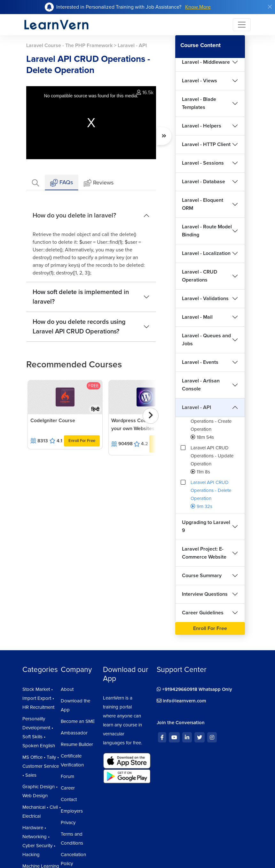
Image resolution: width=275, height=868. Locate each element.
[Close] (270, 7)
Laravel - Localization (206, 253)
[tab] (35, 182)
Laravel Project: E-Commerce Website (204, 553)
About (67, 689)
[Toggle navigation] (242, 25)
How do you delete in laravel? (74, 216)
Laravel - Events (200, 362)
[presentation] (151, 416)
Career (68, 788)
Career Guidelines (203, 613)
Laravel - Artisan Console (201, 385)
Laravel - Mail (197, 317)
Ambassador (74, 733)
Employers (72, 811)
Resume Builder (77, 744)
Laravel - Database (204, 182)
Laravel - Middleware (206, 62)
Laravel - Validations (205, 299)
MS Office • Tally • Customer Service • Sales (41, 766)
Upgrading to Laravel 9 (206, 526)
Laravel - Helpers (202, 126)
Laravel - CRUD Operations (200, 276)
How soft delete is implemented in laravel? (81, 297)
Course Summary (202, 576)
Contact (69, 799)
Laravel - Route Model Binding (207, 231)
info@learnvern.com (181, 701)
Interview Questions (205, 594)
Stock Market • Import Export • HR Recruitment (38, 698)
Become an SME (78, 721)
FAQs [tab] (62, 183)
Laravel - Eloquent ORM (203, 204)
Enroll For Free (82, 441)
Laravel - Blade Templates (199, 103)
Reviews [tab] (99, 183)
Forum (67, 776)
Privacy (68, 823)
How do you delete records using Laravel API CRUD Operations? (79, 327)
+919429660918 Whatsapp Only (194, 689)
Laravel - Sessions (203, 163)
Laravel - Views (200, 81)
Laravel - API (196, 407)
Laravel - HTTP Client (206, 144)
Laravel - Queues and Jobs (206, 340)
